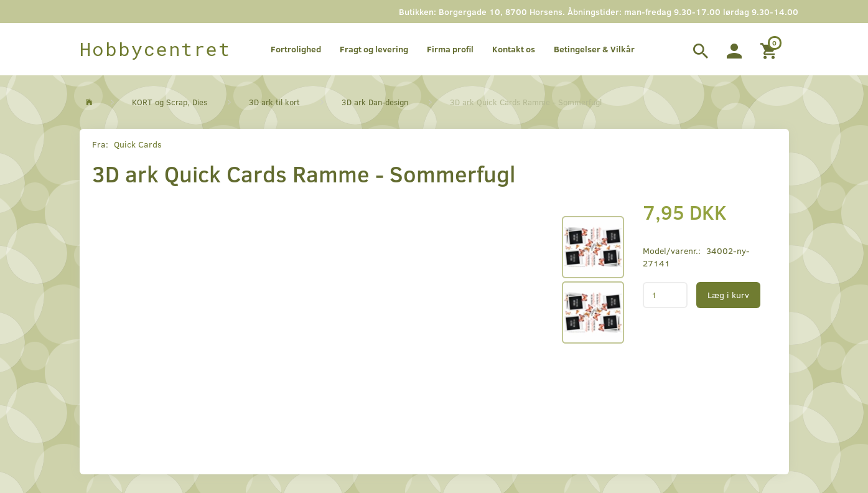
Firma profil (450, 49)
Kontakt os (514, 49)
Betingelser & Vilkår (594, 49)
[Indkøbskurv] (770, 49)
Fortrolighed (296, 49)
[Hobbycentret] (155, 49)
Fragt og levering (374, 49)
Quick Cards (138, 144)
